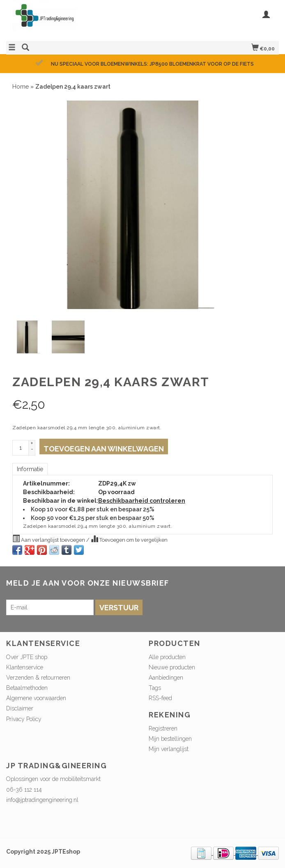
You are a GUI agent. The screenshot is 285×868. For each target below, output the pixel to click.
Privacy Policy (24, 719)
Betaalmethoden (27, 688)
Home (21, 87)
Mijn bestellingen (170, 739)
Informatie (30, 469)
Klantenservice (25, 667)
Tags (155, 688)
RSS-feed (160, 698)
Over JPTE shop (27, 657)
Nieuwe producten (172, 667)
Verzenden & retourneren (38, 678)
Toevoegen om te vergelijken (129, 539)
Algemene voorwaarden (36, 698)
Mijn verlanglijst (169, 749)
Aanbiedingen (166, 678)
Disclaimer (20, 708)
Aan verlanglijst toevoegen (49, 539)
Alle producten (167, 657)
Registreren (163, 728)
